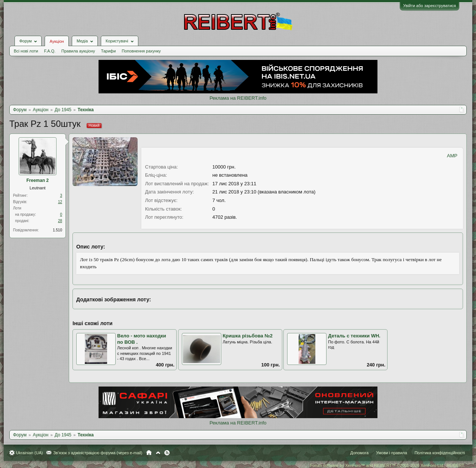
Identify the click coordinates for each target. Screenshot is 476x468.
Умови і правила (391, 453)
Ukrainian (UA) (29, 453)
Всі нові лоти (26, 51)
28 (60, 221)
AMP (452, 156)
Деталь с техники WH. (354, 336)
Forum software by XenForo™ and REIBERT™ (387, 465)
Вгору (158, 453)
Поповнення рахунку (141, 51)
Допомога (359, 453)
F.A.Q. (50, 51)
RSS (167, 453)
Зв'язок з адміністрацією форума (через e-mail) (98, 453)
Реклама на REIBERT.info (238, 98)
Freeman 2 (38, 180)
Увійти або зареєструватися (430, 6)
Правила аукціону (78, 51)
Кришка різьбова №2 (248, 336)
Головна (149, 453)
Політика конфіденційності (440, 453)
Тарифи (109, 51)
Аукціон (57, 41)
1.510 (57, 230)
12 (60, 202)
